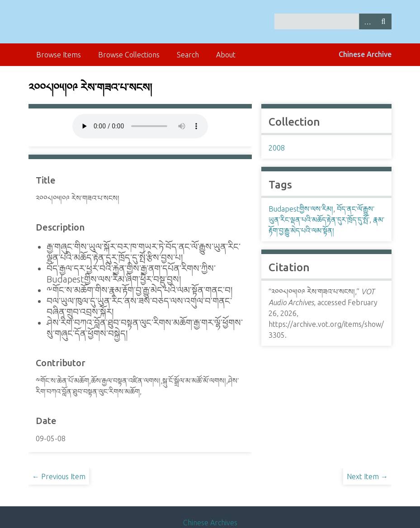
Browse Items (59, 55)
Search (383, 21)
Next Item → (367, 476)
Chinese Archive (365, 54)
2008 (277, 148)
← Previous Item (59, 476)
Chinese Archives (210, 523)
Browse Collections (129, 55)
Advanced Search (367, 21)
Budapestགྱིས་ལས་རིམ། (301, 209)
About (226, 55)
